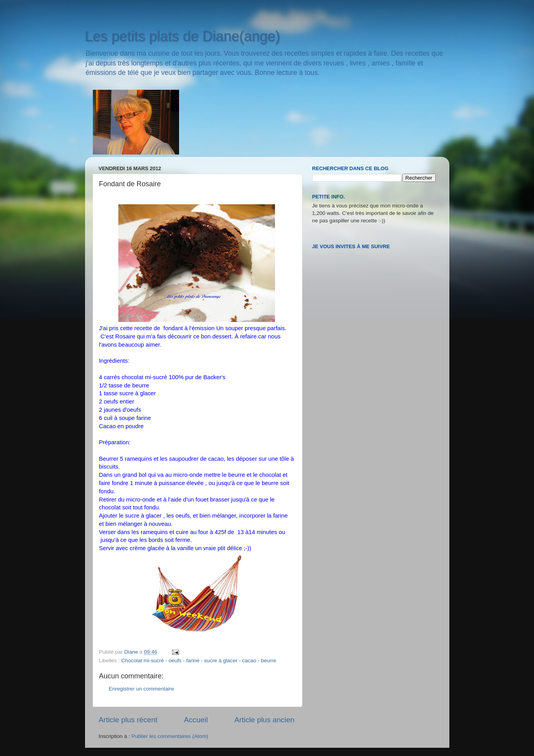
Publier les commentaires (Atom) (170, 736)
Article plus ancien (264, 720)
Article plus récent (128, 720)
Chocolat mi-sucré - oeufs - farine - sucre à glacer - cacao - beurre (199, 661)
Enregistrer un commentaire (142, 689)
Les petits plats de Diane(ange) (183, 36)
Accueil (196, 720)
